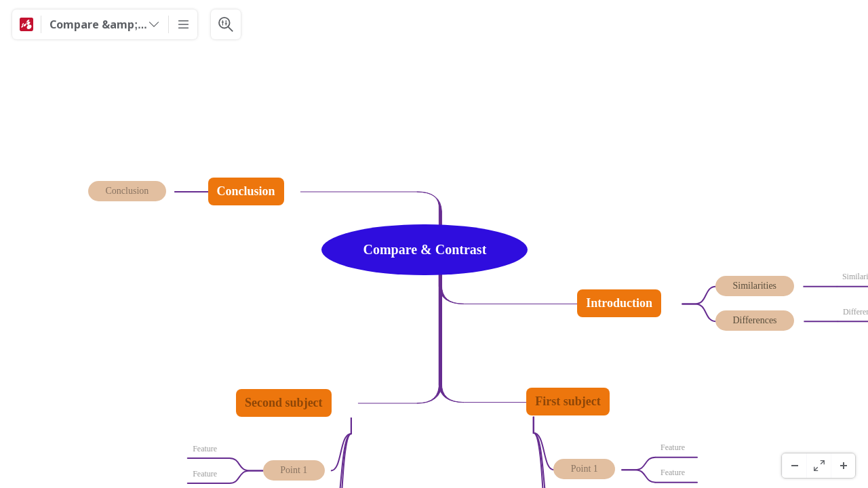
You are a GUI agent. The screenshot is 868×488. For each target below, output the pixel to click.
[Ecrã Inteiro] (818, 466)
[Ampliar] (843, 466)
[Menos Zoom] (794, 466)
